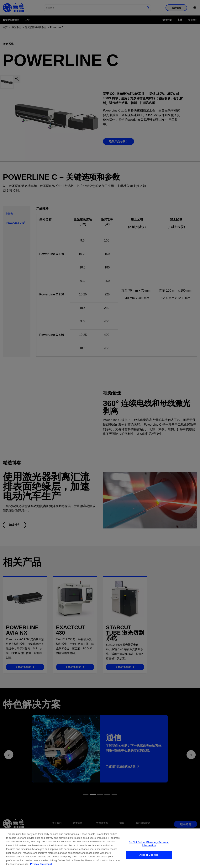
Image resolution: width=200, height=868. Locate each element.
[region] (100, 848)
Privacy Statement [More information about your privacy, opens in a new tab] (41, 864)
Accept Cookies (149, 855)
